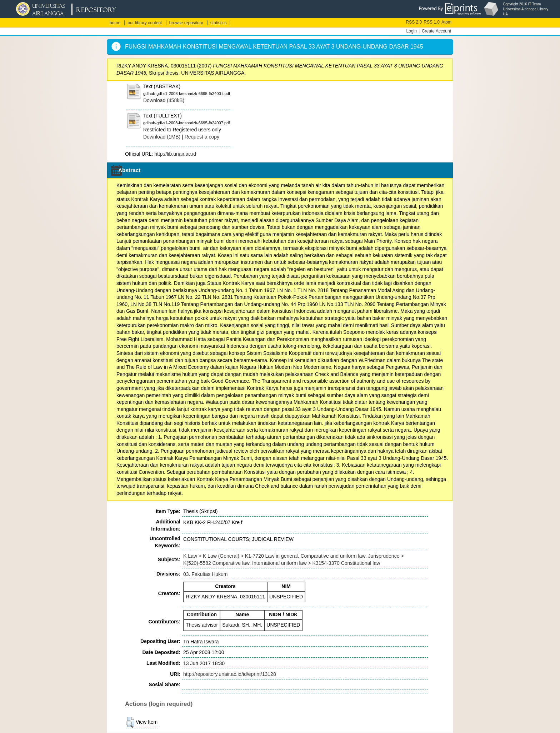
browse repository (186, 23)
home (115, 23)
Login (412, 31)
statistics (219, 23)
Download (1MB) (162, 137)
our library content (145, 23)
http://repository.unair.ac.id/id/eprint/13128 (230, 674)
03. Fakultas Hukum (206, 574)
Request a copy (202, 137)
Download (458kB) (164, 100)
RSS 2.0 (414, 22)
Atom (446, 22)
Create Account (436, 31)
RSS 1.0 (432, 22)
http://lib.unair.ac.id (175, 154)
